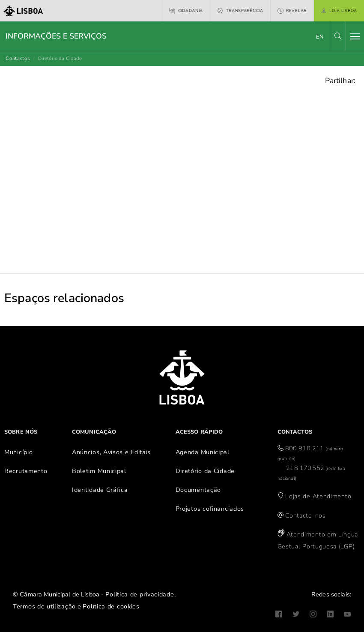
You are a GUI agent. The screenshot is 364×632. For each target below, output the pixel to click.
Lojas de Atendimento (318, 496)
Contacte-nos (305, 515)
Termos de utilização (44, 606)
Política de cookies (111, 606)
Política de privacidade (140, 594)
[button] (338, 36)
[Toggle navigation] (355, 36)
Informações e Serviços (56, 36)
